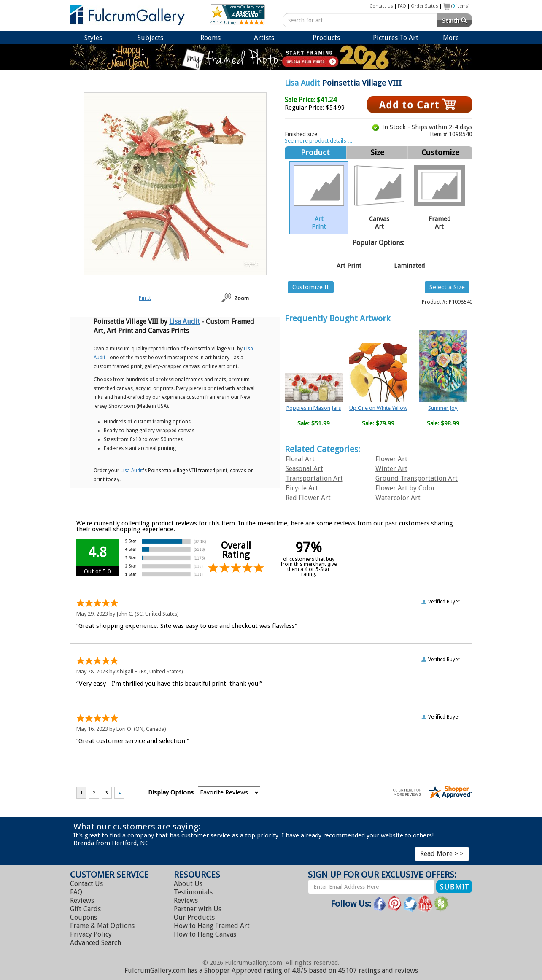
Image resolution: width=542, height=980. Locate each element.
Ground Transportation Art (417, 478)
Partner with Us (198, 909)
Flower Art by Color (405, 488)
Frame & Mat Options (102, 926)
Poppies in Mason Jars (314, 408)
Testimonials (193, 892)
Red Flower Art (308, 498)
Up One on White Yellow (378, 408)
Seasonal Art (304, 469)
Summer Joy (443, 408)
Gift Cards (85, 909)
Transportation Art (314, 478)
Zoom (241, 298)
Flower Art (391, 459)
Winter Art (391, 469)
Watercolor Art (398, 498)
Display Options (171, 792)
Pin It (145, 298)
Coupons (84, 917)
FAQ (402, 6)
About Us (188, 884)
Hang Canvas (205, 934)
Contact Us (381, 6)
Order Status (425, 6)
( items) (461, 6)
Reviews (82, 901)
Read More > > (442, 854)
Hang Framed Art (212, 926)
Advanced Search (96, 943)
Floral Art (300, 459)
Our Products (194, 917)
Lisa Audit (302, 83)
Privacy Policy (91, 934)
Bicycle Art (302, 488)
